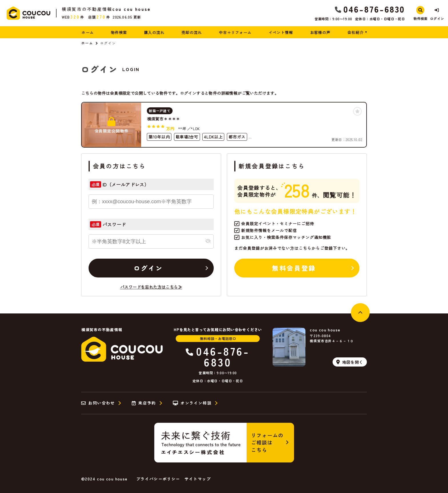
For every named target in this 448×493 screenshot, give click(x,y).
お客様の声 (320, 32)
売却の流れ (192, 32)
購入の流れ (154, 32)
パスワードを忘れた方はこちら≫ (151, 287)
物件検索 (119, 32)
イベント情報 (281, 32)
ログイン (148, 268)
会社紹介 (356, 32)
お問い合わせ (98, 403)
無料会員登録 (294, 268)
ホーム (88, 32)
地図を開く (350, 362)
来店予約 (144, 403)
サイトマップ (198, 479)
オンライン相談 (192, 403)
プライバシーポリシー (158, 479)
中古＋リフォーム (235, 32)
